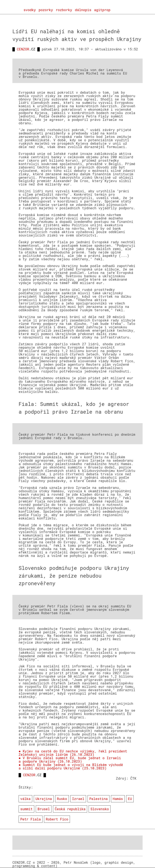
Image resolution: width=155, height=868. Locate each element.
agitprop (102, 10)
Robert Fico (57, 819)
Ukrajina (44, 799)
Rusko (62, 799)
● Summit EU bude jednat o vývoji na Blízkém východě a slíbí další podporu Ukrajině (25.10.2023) (71, 766)
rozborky (64, 10)
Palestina (99, 799)
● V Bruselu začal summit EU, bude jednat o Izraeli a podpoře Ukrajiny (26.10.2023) (70, 760)
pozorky (46, 10)
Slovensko (100, 809)
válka (25, 799)
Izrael (78, 799)
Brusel (44, 809)
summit (26, 809)
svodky (30, 10)
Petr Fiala (31, 819)
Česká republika (70, 809)
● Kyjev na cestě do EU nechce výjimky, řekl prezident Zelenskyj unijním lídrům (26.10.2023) (73, 753)
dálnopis (83, 10)
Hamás (118, 799)
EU (130, 799)
